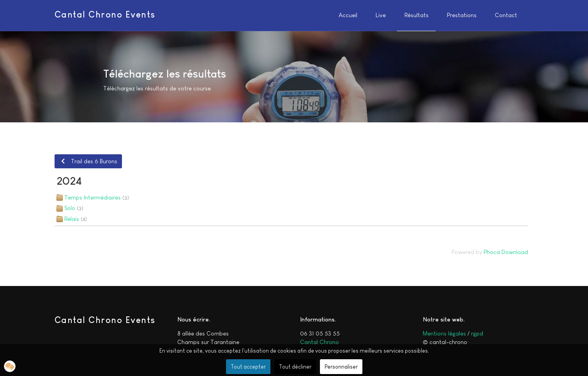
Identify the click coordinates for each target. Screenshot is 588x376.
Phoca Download (506, 252)
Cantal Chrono (320, 342)
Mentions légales (444, 333)
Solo (70, 208)
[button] (10, 366)
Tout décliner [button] (295, 367)
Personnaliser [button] (341, 367)
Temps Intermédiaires (93, 197)
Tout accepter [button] (248, 367)
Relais (72, 219)
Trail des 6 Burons (88, 161)
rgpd (477, 333)
